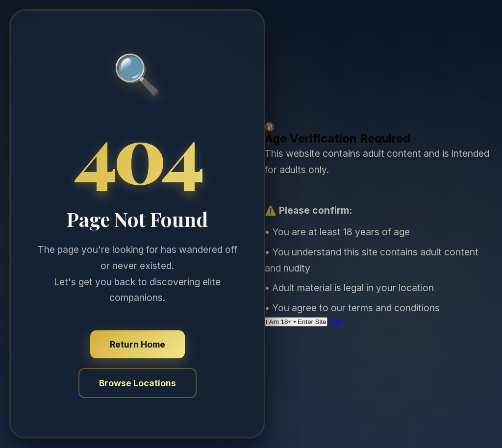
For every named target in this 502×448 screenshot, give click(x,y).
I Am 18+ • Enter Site (296, 322)
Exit (335, 321)
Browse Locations (138, 383)
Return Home (138, 344)
